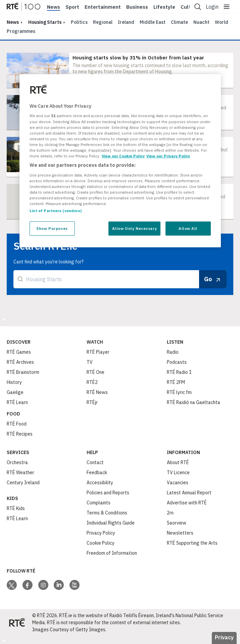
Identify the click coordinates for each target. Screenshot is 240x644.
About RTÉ (178, 462)
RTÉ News (97, 392)
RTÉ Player (98, 352)
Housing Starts (45, 22)
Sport (72, 7)
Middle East (153, 22)
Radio (173, 352)
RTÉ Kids (16, 508)
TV (90, 362)
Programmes (21, 31)
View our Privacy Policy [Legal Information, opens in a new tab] (168, 156)
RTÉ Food (17, 424)
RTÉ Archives (20, 362)
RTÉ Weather (20, 473)
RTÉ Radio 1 (179, 372)
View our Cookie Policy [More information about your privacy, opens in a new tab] (123, 156)
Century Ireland (23, 483)
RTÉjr (92, 402)
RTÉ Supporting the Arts (192, 543)
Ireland (126, 22)
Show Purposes (52, 228)
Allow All (188, 228)
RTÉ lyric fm (179, 392)
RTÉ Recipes (20, 434)
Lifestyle (164, 7)
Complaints (99, 503)
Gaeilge (15, 392)
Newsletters (180, 533)
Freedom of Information (112, 553)
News (54, 7)
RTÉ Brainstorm (23, 372)
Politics (79, 22)
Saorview (177, 523)
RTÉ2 (92, 382)
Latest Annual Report (189, 493)
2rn (170, 513)
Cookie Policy (101, 543)
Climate (179, 22)
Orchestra (17, 462)
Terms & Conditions (107, 513)
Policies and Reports (108, 493)
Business (137, 7)
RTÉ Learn (17, 402)
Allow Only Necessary (134, 228)
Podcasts (177, 362)
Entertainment (103, 7)
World (222, 22)
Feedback (97, 473)
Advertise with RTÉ (187, 503)
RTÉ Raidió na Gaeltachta (194, 402)
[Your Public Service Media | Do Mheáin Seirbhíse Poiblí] (17, 623)
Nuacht (201, 22)
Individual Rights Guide (111, 523)
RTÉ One (95, 372)
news (13, 22)
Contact (95, 462)
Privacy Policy (101, 533)
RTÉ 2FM (176, 382)
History (14, 382)
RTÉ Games (19, 352)
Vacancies (178, 483)
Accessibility (100, 483)
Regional (103, 22)
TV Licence (178, 473)
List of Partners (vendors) (56, 211)
